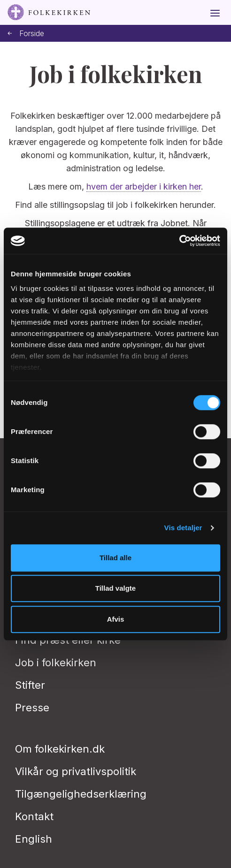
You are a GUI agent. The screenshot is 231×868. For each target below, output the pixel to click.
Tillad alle (115, 558)
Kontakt (34, 816)
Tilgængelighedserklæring (81, 794)
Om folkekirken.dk (60, 749)
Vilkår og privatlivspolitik (76, 771)
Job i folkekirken (56, 662)
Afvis (116, 619)
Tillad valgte (115, 588)
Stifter (30, 685)
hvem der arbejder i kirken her (144, 187)
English (34, 839)
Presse (32, 708)
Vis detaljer (183, 528)
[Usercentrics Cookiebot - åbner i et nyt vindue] (179, 241)
